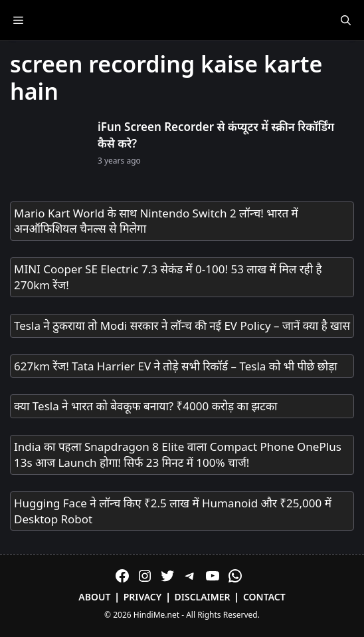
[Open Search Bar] (346, 20)
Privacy (143, 597)
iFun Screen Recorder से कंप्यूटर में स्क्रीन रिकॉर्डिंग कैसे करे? (216, 135)
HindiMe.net (156, 615)
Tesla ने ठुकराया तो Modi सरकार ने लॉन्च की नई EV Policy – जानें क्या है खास (182, 325)
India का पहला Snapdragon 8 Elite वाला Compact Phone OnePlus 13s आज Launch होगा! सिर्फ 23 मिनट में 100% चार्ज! (178, 454)
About (94, 597)
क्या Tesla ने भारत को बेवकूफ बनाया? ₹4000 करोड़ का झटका (145, 406)
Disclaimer (203, 597)
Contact (264, 597)
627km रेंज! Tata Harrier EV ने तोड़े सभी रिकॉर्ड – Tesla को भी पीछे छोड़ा (176, 366)
